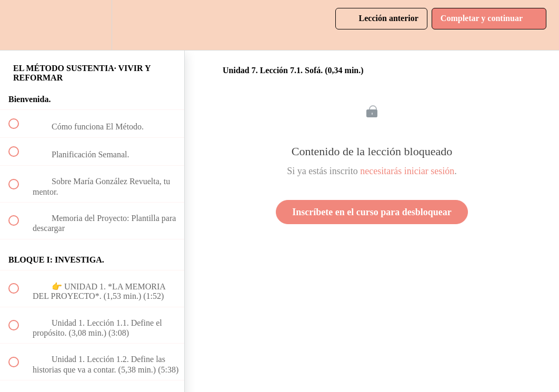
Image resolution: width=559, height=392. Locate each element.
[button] (19, 25)
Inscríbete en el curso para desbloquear (372, 212)
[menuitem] (92, 25)
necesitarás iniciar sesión (407, 171)
